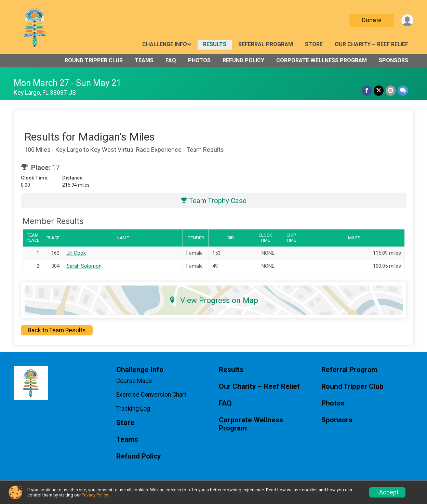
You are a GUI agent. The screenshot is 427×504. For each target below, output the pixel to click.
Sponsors (393, 60)
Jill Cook (76, 253)
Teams (144, 60)
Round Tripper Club (94, 60)
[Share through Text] (403, 90)
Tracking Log (133, 409)
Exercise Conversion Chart (151, 395)
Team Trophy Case (214, 201)
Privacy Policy (95, 495)
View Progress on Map (213, 300)
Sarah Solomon (84, 266)
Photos (199, 60)
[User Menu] (407, 20)
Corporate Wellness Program (322, 60)
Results (215, 44)
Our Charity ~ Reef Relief (371, 44)
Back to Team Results (57, 330)
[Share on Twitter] (379, 90)
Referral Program (266, 44)
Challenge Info (165, 44)
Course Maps (134, 381)
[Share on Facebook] (367, 90)
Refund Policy (243, 60)
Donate (372, 20)
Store (314, 44)
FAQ (171, 60)
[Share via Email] (391, 90)
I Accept (387, 492)
